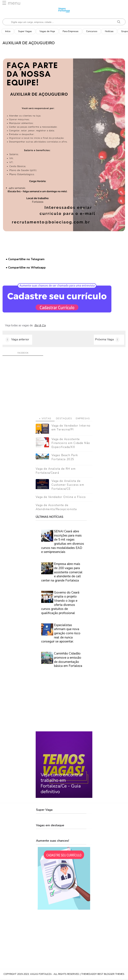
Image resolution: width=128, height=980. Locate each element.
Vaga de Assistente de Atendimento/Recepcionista (56, 508)
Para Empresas (71, 31)
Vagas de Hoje (47, 31)
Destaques (64, 419)
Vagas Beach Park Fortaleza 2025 (65, 458)
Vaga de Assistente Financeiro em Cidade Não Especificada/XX (71, 444)
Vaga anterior (20, 340)
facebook (23, 354)
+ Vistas (45, 419)
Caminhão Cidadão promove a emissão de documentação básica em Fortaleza (68, 661)
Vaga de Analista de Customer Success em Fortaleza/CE (68, 486)
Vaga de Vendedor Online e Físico (61, 498)
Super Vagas (25, 31)
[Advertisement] (64, 388)
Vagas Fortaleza (41, 975)
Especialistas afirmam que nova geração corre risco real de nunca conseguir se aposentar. (61, 634)
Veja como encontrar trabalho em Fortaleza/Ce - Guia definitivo (62, 784)
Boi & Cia (40, 326)
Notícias (109, 31)
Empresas (83, 419)
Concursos (92, 31)
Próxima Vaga (104, 340)
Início (8, 31)
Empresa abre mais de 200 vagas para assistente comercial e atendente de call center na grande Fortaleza (62, 573)
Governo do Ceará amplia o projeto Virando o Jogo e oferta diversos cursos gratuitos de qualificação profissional (60, 603)
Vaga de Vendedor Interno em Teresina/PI (71, 428)
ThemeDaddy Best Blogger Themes (103, 975)
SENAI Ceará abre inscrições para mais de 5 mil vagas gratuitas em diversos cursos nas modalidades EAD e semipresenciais (63, 542)
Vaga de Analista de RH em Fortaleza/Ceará (56, 472)
